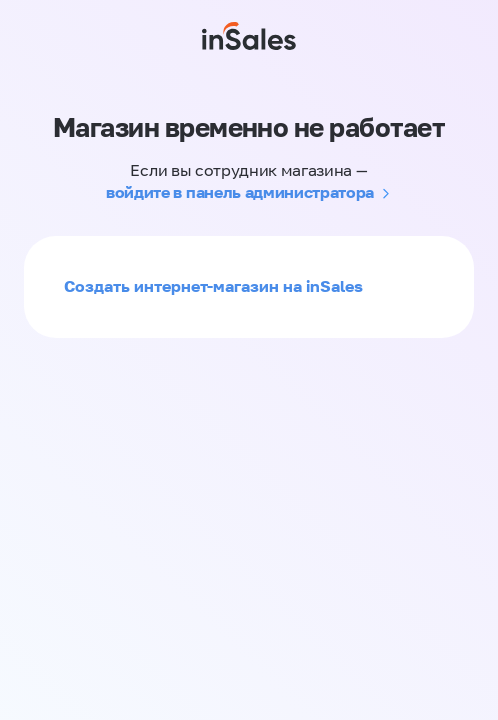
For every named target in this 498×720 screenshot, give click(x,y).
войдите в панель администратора (240, 192)
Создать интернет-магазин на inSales (213, 286)
